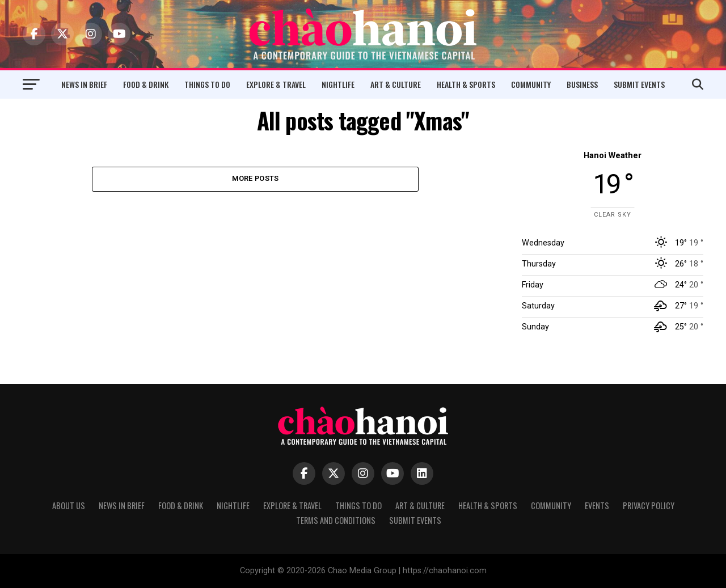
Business (582, 84)
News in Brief (84, 84)
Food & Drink (146, 84)
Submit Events (639, 84)
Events (597, 505)
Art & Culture (396, 84)
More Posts (256, 179)
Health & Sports (466, 84)
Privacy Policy (649, 505)
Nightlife (338, 84)
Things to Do (207, 84)
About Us (69, 505)
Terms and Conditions (336, 520)
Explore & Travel (276, 84)
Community (531, 84)
